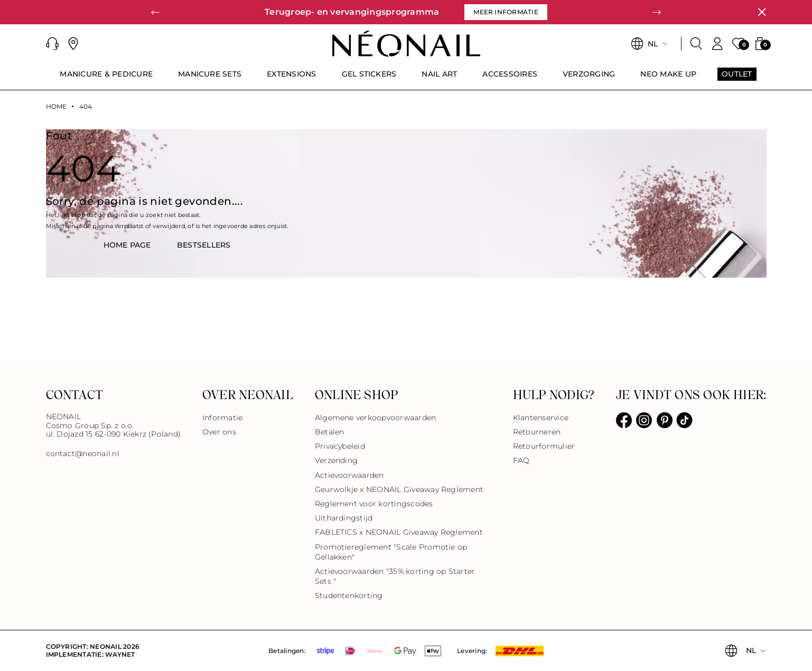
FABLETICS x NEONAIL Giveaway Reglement (399, 532)
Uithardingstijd (344, 518)
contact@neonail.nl (83, 454)
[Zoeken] (696, 44)
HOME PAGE (127, 245)
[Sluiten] (762, 12)
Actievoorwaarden (349, 475)
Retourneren (537, 432)
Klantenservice (541, 418)
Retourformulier (544, 446)
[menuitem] (106, 79)
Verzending (336, 460)
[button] (52, 44)
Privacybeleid (340, 446)
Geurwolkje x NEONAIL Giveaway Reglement (399, 489)
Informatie (222, 418)
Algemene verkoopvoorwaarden (375, 418)
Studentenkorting (349, 596)
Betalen (330, 432)
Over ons (219, 432)
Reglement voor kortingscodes (374, 504)
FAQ (521, 460)
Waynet (120, 654)
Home (57, 107)
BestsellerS (204, 245)
